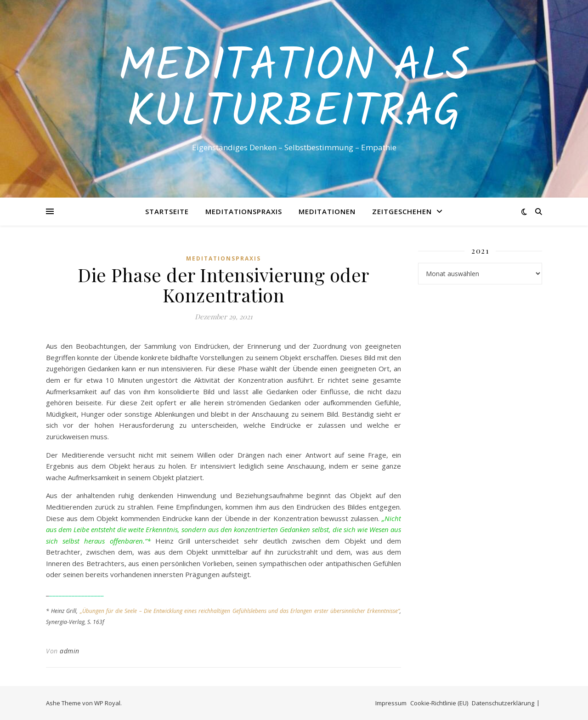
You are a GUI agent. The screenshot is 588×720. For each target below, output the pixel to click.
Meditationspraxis (244, 211)
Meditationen (327, 211)
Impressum (391, 703)
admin (70, 651)
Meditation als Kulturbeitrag (294, 91)
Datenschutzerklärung (503, 703)
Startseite (167, 211)
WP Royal (107, 703)
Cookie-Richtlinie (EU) (439, 703)
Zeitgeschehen (402, 211)
